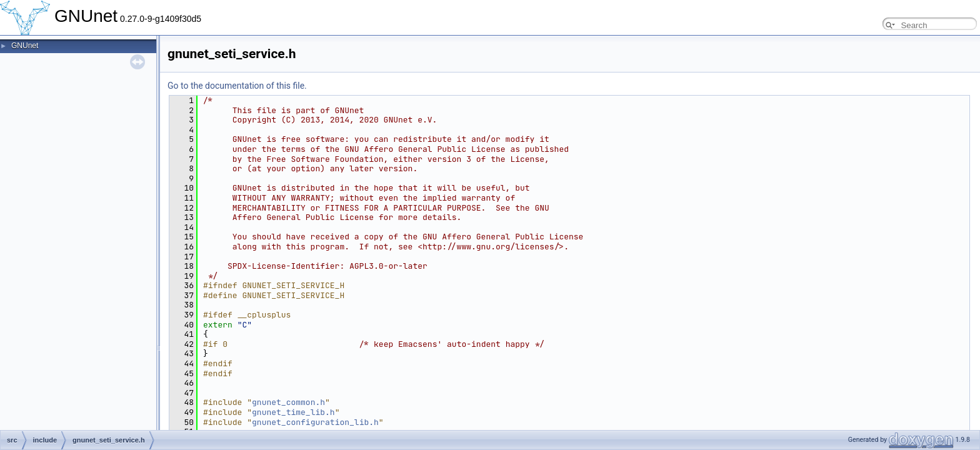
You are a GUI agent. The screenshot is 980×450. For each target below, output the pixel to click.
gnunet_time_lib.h (293, 412)
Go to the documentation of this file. (237, 86)
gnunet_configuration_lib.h (315, 422)
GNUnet (25, 46)
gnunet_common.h (288, 402)
